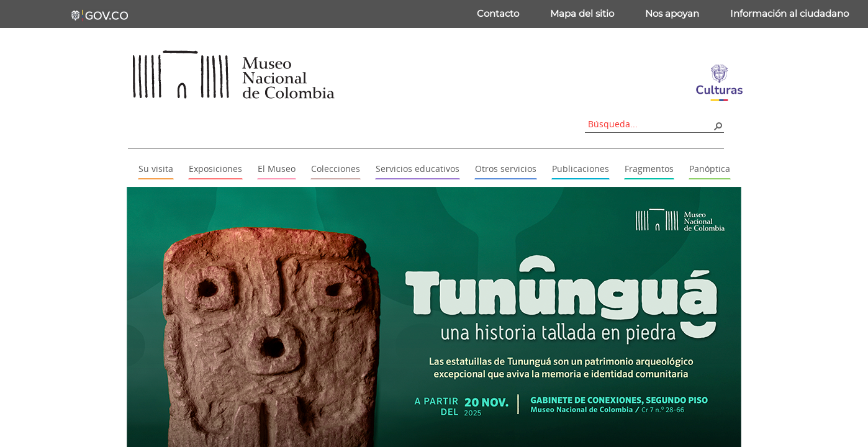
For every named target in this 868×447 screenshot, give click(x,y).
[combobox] (650, 124)
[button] (718, 125)
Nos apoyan (672, 13)
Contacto (498, 13)
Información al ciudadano (789, 13)
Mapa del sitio (582, 13)
